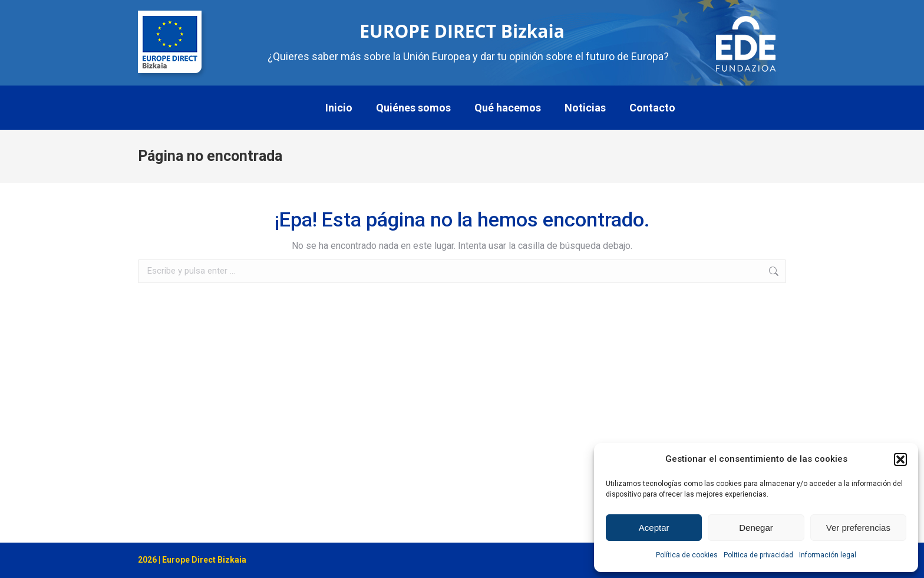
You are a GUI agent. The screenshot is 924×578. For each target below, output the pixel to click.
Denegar (756, 528)
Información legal (828, 555)
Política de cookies (687, 555)
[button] (900, 459)
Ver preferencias (858, 528)
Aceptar (654, 528)
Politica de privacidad (758, 555)
